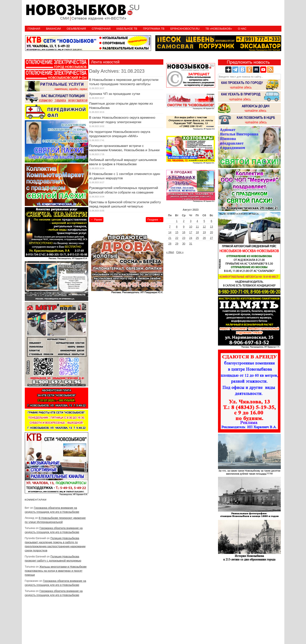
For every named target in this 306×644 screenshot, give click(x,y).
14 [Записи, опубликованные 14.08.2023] (170, 232)
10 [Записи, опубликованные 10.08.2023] (191, 227)
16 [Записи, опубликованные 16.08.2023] (184, 232)
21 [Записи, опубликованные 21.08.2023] (170, 238)
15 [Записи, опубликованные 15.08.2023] (177, 232)
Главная (34, 29)
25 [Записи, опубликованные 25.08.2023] (197, 238)
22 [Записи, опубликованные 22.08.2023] (177, 238)
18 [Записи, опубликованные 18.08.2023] (197, 232)
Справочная (101, 29)
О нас (242, 29)
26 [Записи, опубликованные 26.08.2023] (204, 238)
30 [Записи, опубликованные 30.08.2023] (184, 244)
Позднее (154, 220)
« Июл (170, 252)
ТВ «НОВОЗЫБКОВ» (219, 29)
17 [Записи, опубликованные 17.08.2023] (191, 232)
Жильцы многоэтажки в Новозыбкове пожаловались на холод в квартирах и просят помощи (56, 571)
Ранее (96, 220)
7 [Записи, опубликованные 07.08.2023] (170, 227)
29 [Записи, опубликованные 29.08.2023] (177, 244)
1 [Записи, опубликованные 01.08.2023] (177, 221)
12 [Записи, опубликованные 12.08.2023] (204, 227)
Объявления (76, 29)
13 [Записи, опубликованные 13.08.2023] (212, 227)
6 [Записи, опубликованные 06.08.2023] (212, 221)
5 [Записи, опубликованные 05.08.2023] (204, 221)
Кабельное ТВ (127, 29)
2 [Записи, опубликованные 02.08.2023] (184, 221)
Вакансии (53, 29)
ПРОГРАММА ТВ (154, 29)
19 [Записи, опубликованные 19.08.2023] (204, 232)
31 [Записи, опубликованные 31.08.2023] (191, 244)
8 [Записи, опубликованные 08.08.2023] (177, 227)
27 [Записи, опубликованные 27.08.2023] (212, 238)
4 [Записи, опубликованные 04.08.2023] (197, 221)
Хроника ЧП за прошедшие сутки (115, 94)
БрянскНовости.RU (185, 29)
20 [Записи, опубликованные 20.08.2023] (212, 232)
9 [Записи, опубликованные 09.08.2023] (184, 227)
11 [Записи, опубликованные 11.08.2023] (197, 227)
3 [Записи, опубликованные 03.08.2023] (191, 221)
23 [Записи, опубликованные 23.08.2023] (184, 238)
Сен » (180, 252)
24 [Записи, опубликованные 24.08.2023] (191, 238)
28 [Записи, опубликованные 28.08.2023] (170, 244)
